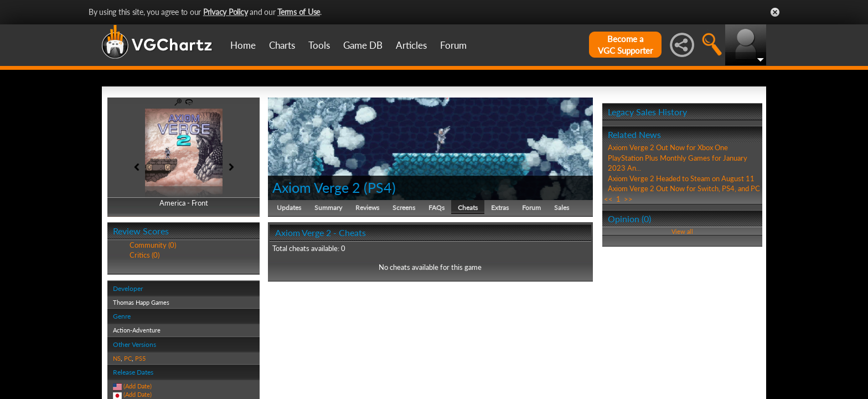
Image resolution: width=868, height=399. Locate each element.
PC (128, 358)
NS (117, 358)
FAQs (436, 208)
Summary (328, 208)
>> (628, 199)
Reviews (367, 208)
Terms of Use (299, 12)
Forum (453, 45)
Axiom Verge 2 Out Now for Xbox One (668, 147)
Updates (289, 208)
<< (608, 199)
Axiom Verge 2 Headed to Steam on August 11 (681, 178)
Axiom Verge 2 (316, 187)
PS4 (380, 187)
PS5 (140, 358)
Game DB (363, 45)
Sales (562, 208)
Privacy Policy (226, 12)
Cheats (468, 208)
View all (682, 231)
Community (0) (153, 245)
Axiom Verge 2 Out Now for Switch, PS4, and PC (684, 188)
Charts (282, 45)
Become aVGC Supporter (625, 45)
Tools (319, 45)
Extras (500, 208)
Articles (411, 45)
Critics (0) (144, 255)
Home (243, 45)
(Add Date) (138, 386)
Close (775, 12)
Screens (404, 208)
